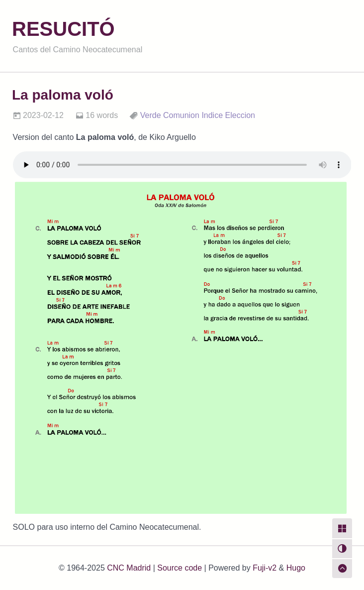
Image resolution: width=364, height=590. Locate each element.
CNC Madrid (129, 568)
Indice (212, 115)
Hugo (296, 568)
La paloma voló (63, 95)
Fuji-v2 (265, 568)
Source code (180, 568)
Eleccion (240, 115)
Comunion (181, 115)
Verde (151, 115)
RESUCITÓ (63, 29)
